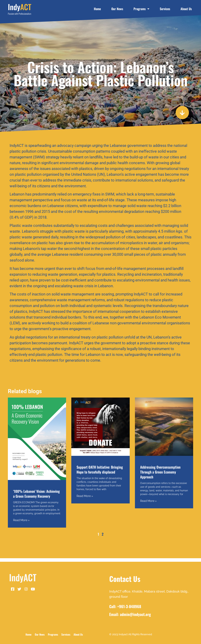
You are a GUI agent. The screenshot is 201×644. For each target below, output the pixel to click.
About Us (186, 9)
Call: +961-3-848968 (125, 606)
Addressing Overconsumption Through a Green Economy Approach (160, 472)
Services (165, 9)
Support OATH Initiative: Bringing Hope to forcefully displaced (100, 469)
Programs (141, 9)
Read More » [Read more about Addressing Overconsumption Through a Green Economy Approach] (148, 501)
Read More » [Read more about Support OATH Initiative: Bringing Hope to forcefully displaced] (85, 496)
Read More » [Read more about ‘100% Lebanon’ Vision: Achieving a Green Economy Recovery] (21, 520)
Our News (117, 9)
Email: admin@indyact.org (130, 614)
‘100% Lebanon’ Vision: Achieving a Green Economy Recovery (36, 494)
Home (97, 9)
